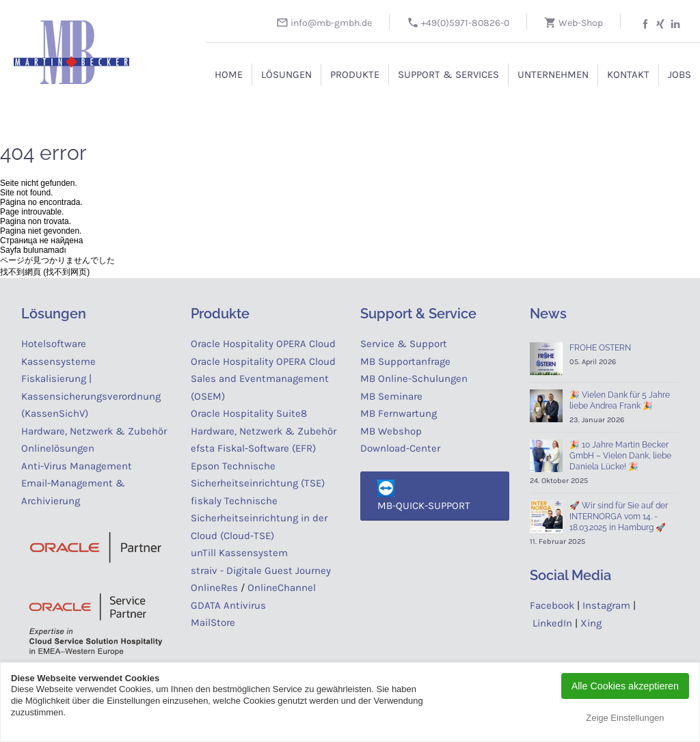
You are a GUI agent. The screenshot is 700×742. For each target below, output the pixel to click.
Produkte (355, 74)
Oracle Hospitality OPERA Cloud (263, 344)
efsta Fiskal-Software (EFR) (253, 448)
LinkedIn (552, 623)
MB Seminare (391, 396)
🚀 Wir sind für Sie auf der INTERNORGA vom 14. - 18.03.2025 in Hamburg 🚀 (619, 517)
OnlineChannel (282, 588)
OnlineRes (214, 588)
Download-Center (400, 448)
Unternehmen (553, 74)
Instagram (606, 605)
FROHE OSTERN (600, 348)
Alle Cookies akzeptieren (625, 686)
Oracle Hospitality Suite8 (249, 413)
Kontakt (628, 74)
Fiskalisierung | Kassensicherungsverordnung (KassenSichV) (91, 396)
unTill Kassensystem (239, 553)
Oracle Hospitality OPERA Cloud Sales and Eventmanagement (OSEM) (263, 379)
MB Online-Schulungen (414, 379)
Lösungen (286, 74)
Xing (591, 623)
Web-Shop (574, 23)
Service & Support (404, 344)
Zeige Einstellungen (625, 718)
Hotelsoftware (54, 344)
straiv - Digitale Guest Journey (261, 571)
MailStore (213, 622)
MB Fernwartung (399, 413)
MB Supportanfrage (405, 361)
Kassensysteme (58, 361)
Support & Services (448, 74)
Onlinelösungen (58, 448)
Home (229, 74)
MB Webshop (391, 431)
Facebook (552, 605)
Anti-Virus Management (78, 466)
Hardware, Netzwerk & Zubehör (94, 431)
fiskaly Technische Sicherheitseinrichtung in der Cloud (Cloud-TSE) (259, 518)
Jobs (679, 74)
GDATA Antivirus (228, 605)
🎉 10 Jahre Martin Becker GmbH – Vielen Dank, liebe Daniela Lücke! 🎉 (620, 456)
